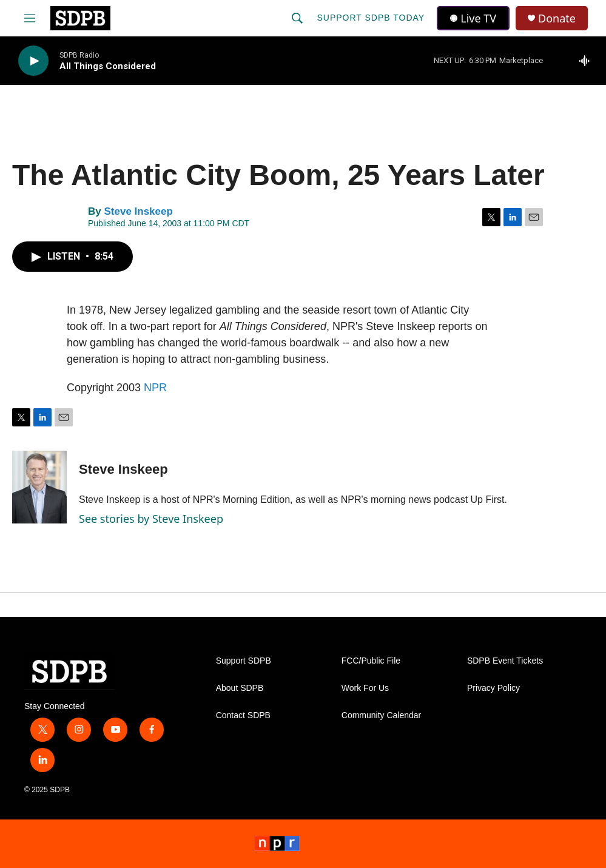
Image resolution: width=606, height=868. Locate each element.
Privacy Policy (493, 688)
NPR (155, 388)
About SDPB (240, 688)
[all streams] (588, 61)
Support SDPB (244, 661)
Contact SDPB (243, 715)
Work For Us (365, 688)
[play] (33, 61)
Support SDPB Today (371, 18)
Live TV (473, 18)
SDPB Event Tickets (505, 661)
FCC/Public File (371, 661)
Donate (557, 19)
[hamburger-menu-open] (30, 18)
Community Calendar (382, 715)
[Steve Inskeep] (39, 487)
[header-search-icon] (297, 18)
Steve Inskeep (138, 211)
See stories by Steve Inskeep (151, 519)
